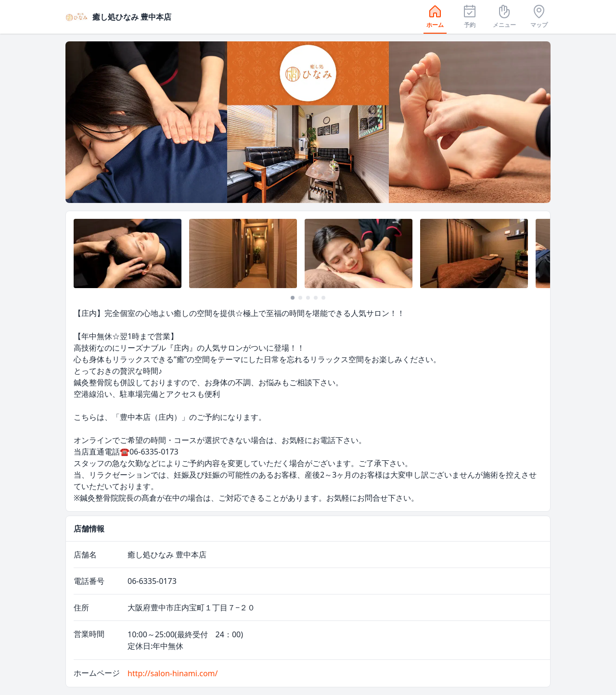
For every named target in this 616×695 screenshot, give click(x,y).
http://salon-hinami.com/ (173, 673)
